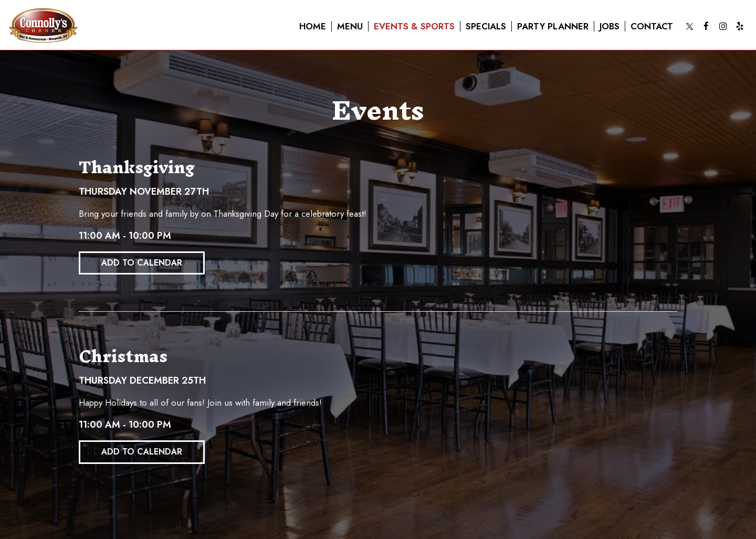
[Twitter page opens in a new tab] (689, 26)
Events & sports (414, 26)
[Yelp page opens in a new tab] (740, 26)
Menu (350, 26)
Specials (486, 26)
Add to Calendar (142, 263)
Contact (652, 26)
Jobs (610, 26)
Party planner (553, 26)
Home (313, 26)
